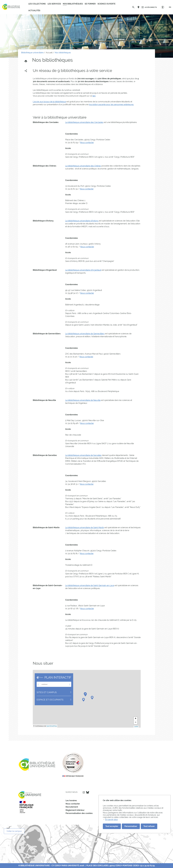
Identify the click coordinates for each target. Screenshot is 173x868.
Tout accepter (112, 826)
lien (94, 96)
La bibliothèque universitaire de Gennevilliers (85, 334)
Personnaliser (131, 826)
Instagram (84, 792)
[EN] (170, 7)
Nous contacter (87, 143)
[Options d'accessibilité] (164, 7)
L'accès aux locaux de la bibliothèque (49, 102)
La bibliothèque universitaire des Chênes (83, 166)
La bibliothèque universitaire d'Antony (82, 221)
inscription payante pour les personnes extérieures (111, 105)
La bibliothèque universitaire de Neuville (83, 400)
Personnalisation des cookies (79, 813)
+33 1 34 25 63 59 (147, 866)
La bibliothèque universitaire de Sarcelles (83, 455)
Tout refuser (149, 826)
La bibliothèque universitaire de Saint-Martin (85, 528)
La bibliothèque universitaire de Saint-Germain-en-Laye (90, 585)
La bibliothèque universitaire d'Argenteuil (83, 270)
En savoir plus (111, 819)
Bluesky (88, 792)
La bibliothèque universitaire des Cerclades (84, 122)
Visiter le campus (14, 831)
